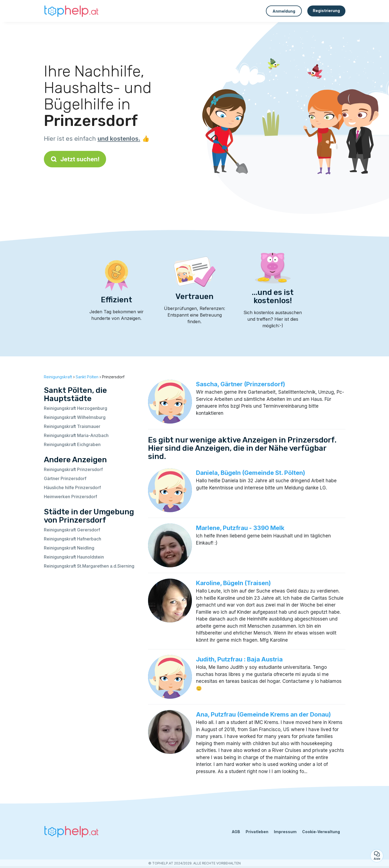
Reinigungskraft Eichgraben (72, 444)
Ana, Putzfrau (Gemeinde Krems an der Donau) (263, 714)
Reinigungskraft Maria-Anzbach (76, 435)
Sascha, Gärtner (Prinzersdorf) (241, 384)
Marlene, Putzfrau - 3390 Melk (240, 528)
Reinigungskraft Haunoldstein (74, 557)
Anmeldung (284, 11)
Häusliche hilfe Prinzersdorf (72, 487)
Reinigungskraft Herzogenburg (76, 408)
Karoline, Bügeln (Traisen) (233, 583)
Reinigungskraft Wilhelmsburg (75, 417)
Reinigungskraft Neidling (69, 548)
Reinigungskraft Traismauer (72, 426)
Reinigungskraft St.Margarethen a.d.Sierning (89, 566)
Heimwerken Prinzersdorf (70, 497)
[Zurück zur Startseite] (71, 11)
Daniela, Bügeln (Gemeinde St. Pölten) (251, 473)
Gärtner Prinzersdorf (65, 478)
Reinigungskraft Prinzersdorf (73, 469)
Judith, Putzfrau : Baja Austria (239, 659)
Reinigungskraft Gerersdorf (72, 530)
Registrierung (326, 11)
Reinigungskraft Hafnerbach (73, 539)
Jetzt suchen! (75, 159)
